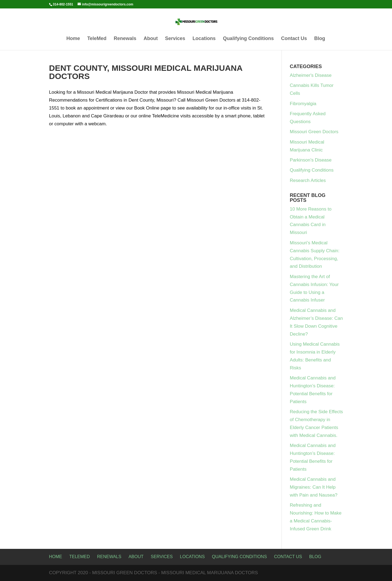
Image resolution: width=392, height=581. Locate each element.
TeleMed (97, 39)
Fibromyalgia (303, 104)
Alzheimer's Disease (311, 75)
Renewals (125, 39)
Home (73, 39)
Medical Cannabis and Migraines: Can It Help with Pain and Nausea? (314, 487)
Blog (320, 39)
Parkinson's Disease (311, 160)
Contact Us (294, 39)
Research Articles (308, 180)
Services (175, 39)
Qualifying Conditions (248, 39)
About (151, 39)
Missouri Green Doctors (314, 132)
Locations (204, 39)
